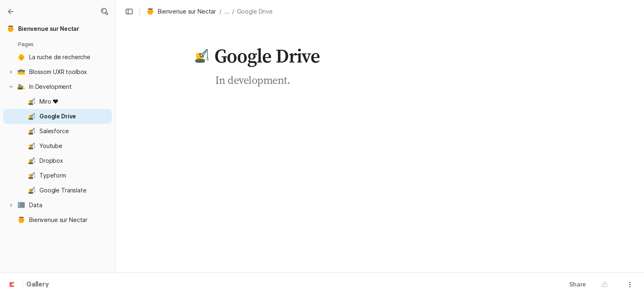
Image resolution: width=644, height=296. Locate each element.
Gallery (38, 285)
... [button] (227, 11)
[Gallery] (11, 12)
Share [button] (578, 284)
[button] (104, 12)
